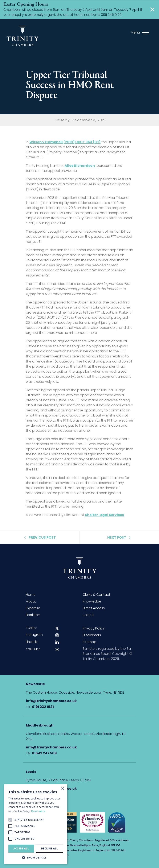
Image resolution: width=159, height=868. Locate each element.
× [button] (63, 789)
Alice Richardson (80, 166)
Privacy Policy (94, 628)
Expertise (33, 608)
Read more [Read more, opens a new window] (38, 811)
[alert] (36, 824)
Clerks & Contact (96, 595)
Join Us (88, 615)
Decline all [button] (50, 848)
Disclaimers (92, 635)
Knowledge (92, 601)
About (31, 601)
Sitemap (89, 642)
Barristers (33, 615)
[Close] (152, 9)
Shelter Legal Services (104, 515)
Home (31, 595)
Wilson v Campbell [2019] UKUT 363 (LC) (65, 142)
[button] (36, 857)
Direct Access (94, 608)
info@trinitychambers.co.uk (51, 701)
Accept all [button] (21, 848)
